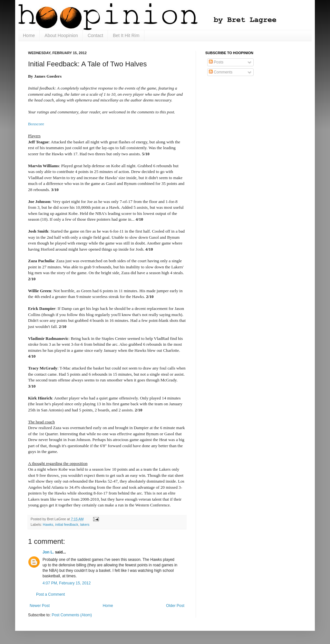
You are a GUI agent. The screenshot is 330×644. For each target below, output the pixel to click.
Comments (221, 72)
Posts (216, 62)
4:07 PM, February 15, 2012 (67, 583)
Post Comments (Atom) (72, 615)
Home (29, 35)
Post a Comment (50, 594)
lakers (85, 524)
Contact (95, 35)
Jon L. (48, 552)
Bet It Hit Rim (126, 35)
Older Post (175, 606)
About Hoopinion (61, 35)
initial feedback (67, 524)
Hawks (48, 524)
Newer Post (40, 606)
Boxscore (36, 124)
